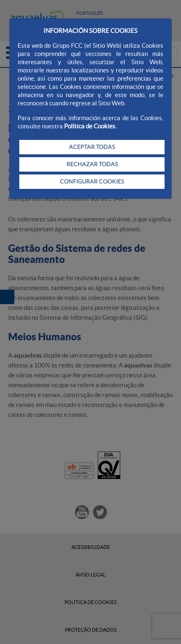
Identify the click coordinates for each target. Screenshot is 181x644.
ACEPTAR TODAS (92, 147)
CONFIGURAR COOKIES (92, 181)
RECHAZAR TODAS (92, 164)
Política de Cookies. (90, 126)
